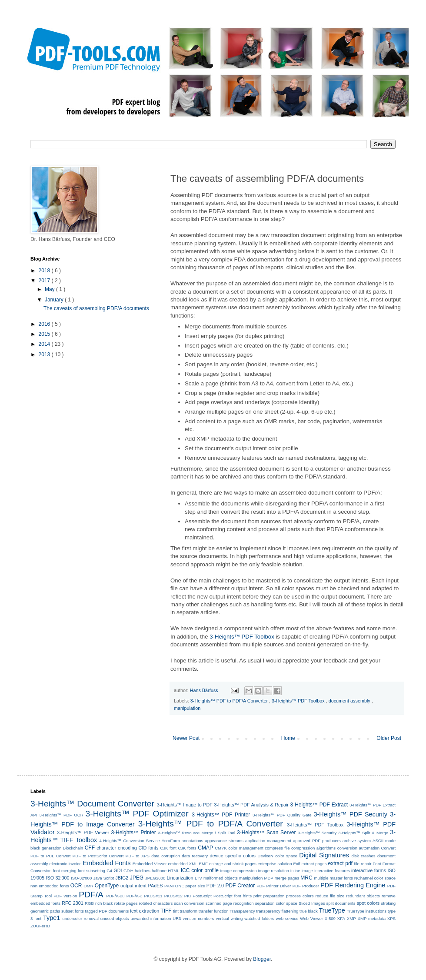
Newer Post (186, 738)
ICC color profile (200, 870)
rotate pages (126, 903)
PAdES (156, 886)
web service (287, 918)
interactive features (332, 871)
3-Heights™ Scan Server (266, 833)
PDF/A (91, 895)
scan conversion (189, 903)
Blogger (262, 959)
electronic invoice (66, 864)
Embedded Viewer (150, 864)
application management (268, 841)
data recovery (195, 856)
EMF (203, 864)
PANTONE (174, 886)
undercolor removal (81, 918)
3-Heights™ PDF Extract (319, 805)
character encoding (117, 848)
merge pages (287, 878)
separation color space (276, 903)
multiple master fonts (333, 878)
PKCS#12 (173, 896)
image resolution (274, 871)
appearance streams (224, 841)
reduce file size (330, 896)
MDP (268, 878)
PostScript (202, 896)
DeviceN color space (278, 856)
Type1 (52, 918)
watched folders (259, 918)
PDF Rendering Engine (353, 885)
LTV (198, 878)
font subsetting (92, 871)
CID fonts (149, 848)
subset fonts (73, 911)
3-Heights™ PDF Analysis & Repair (251, 805)
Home (288, 738)
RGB (89, 903)
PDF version (65, 896)
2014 (45, 344)
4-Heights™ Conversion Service (130, 841)
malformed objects (221, 878)
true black (309, 911)
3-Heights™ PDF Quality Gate (282, 815)
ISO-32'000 (81, 878)
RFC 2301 (73, 903)
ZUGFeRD (40, 926)
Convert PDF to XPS (129, 856)
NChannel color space (375, 878)
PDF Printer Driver (274, 886)
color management (246, 848)
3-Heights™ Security (317, 833)
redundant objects (363, 896)
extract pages (314, 864)
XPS (391, 918)
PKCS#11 (153, 896)
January (55, 300)
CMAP (205, 848)
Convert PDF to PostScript (82, 856)
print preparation (269, 896)
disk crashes (364, 856)
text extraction (145, 911)
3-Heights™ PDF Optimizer (137, 814)
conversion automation (358, 848)
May (50, 289)
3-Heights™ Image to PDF (185, 805)
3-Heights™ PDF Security (350, 814)
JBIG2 (122, 878)
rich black (104, 903)
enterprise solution (275, 864)
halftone (159, 871)
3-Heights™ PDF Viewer (83, 833)
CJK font (168, 848)
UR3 (177, 918)
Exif (297, 864)
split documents (341, 903)
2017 (45, 281)
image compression (239, 871)
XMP (351, 918)
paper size (195, 886)
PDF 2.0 (215, 886)
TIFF (166, 911)
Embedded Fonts (107, 863)
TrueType (332, 910)
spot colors (368, 903)
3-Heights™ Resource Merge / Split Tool (196, 833)
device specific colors (233, 856)
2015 (45, 334)
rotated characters (156, 903)
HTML (173, 871)
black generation (46, 848)
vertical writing (229, 918)
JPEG (137, 878)
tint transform (185, 911)
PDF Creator (240, 886)
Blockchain (73, 848)
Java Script (103, 878)
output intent (133, 886)
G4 (109, 871)
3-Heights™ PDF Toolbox (242, 637)
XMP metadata (372, 918)
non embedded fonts (50, 886)
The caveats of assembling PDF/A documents (96, 308)
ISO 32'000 (58, 878)
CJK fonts (187, 848)
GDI (118, 870)
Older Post (389, 738)
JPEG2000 (155, 878)
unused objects (115, 918)
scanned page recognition (230, 903)
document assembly (350, 701)
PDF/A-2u (116, 896)
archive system (357, 841)
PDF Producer (306, 886)
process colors (300, 896)
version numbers (198, 918)
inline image (302, 871)
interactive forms (369, 870)
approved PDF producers (317, 841)
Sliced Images (312, 903)
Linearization (180, 878)
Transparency (242, 911)
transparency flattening (277, 911)
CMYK (221, 848)
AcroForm (171, 841)
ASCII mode (384, 841)
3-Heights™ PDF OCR (61, 815)
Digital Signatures (324, 855)
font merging (65, 871)
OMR (88, 886)
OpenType (107, 886)
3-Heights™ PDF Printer (221, 815)
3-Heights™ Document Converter (92, 804)
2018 (45, 271)
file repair (363, 864)
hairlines (143, 871)
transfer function (214, 911)
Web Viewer (311, 918)
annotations (193, 841)
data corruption (166, 856)
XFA (341, 918)
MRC (306, 878)
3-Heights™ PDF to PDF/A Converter (230, 701)
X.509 (330, 918)
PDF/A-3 (135, 896)
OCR (76, 886)
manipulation (187, 708)
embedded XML (183, 864)
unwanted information (151, 918)
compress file (277, 848)
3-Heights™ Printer (133, 833)
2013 (45, 355)
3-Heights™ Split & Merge (363, 833)
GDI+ (128, 871)
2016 (45, 324)
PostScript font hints (233, 896)
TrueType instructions (367, 911)
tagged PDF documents (107, 911)
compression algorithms (313, 848)
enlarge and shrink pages (233, 864)
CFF (90, 848)
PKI (188, 896)
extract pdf (340, 863)
